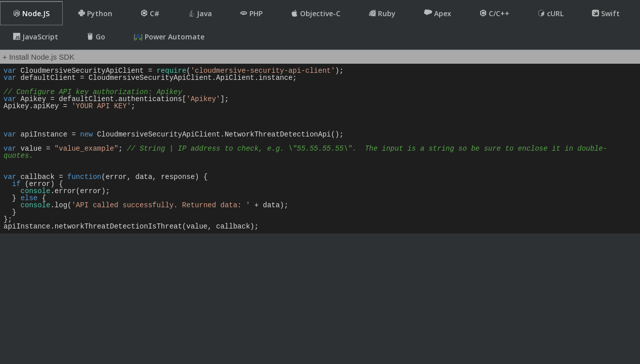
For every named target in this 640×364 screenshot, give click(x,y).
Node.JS (31, 13)
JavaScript (36, 37)
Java (200, 13)
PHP (251, 13)
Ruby (382, 13)
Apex (438, 13)
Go (96, 37)
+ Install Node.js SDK (38, 57)
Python (95, 13)
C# (150, 13)
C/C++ (495, 13)
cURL (551, 13)
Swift (606, 13)
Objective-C (316, 13)
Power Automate (169, 37)
